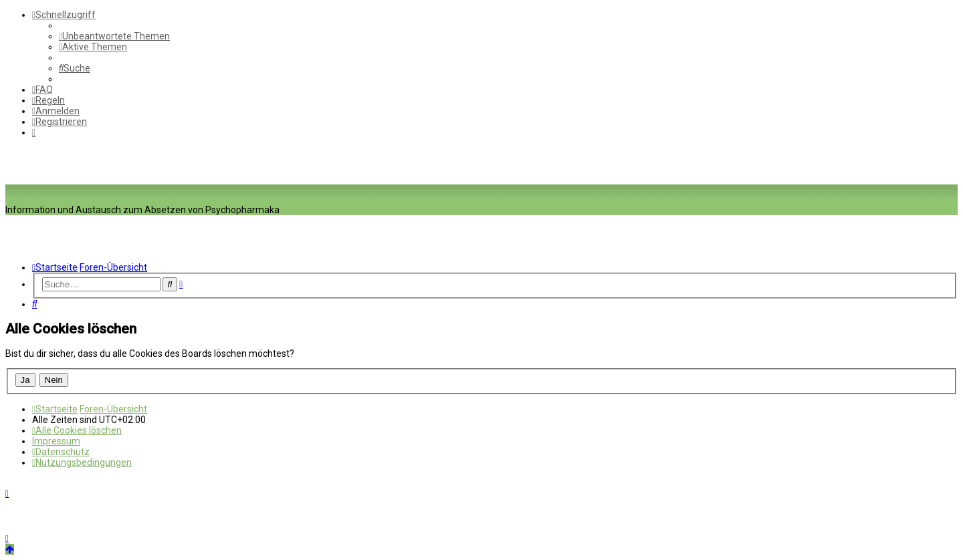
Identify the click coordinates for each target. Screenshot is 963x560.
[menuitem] (114, 36)
